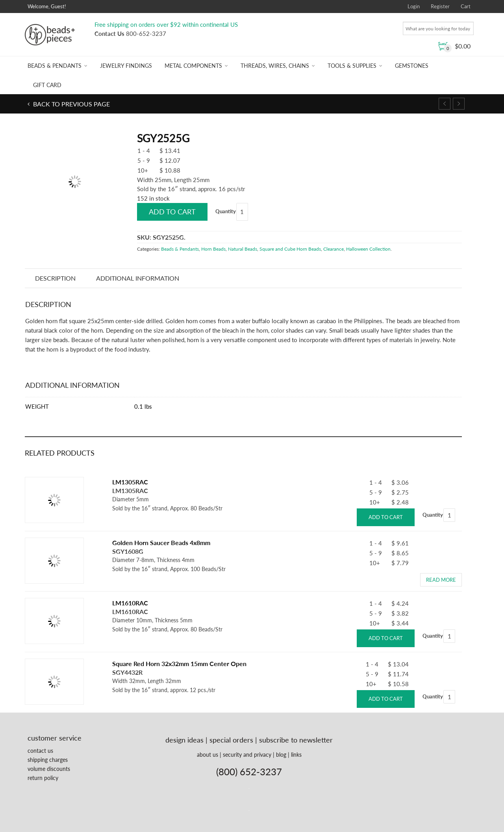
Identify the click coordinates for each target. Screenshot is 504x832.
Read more (441, 580)
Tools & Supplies (352, 66)
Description (55, 278)
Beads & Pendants (55, 66)
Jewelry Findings (126, 66)
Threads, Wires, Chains (275, 66)
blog (281, 755)
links (296, 755)
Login (414, 6)
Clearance (334, 249)
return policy (43, 778)
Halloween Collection (368, 249)
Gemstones (412, 66)
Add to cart (172, 212)
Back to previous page (71, 104)
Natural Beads (243, 249)
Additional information (138, 278)
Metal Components (193, 66)
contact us (40, 751)
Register (440, 6)
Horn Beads (213, 249)
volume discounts (49, 769)
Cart (466, 6)
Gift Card (47, 85)
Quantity (226, 211)
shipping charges (48, 760)
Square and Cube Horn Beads (290, 249)
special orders (231, 740)
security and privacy (247, 755)
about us (208, 755)
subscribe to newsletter (296, 740)
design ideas (184, 740)
